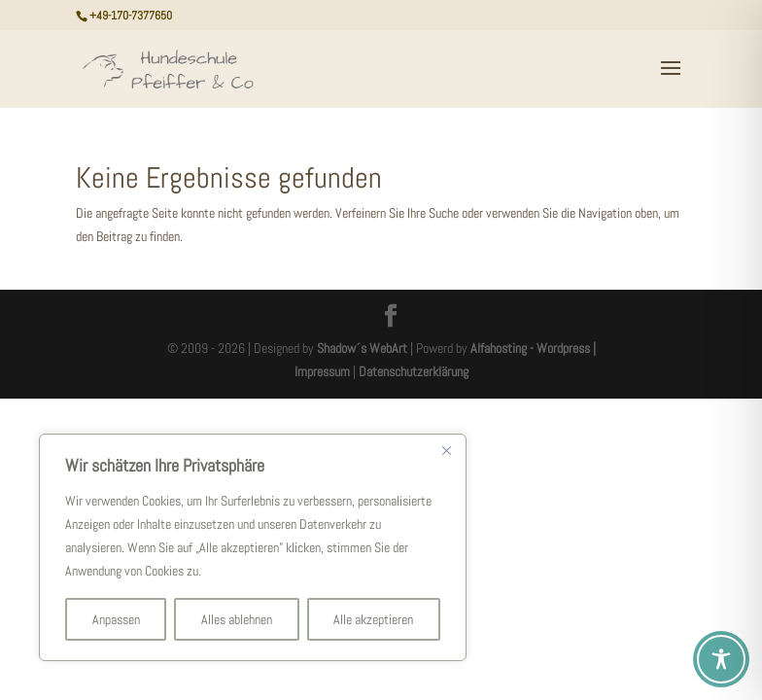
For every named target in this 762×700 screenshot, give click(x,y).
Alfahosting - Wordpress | (533, 348)
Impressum (322, 371)
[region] (253, 547)
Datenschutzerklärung (414, 371)
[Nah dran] (446, 450)
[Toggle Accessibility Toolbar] (721, 659)
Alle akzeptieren (373, 619)
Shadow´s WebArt (362, 348)
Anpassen (116, 619)
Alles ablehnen (237, 619)
